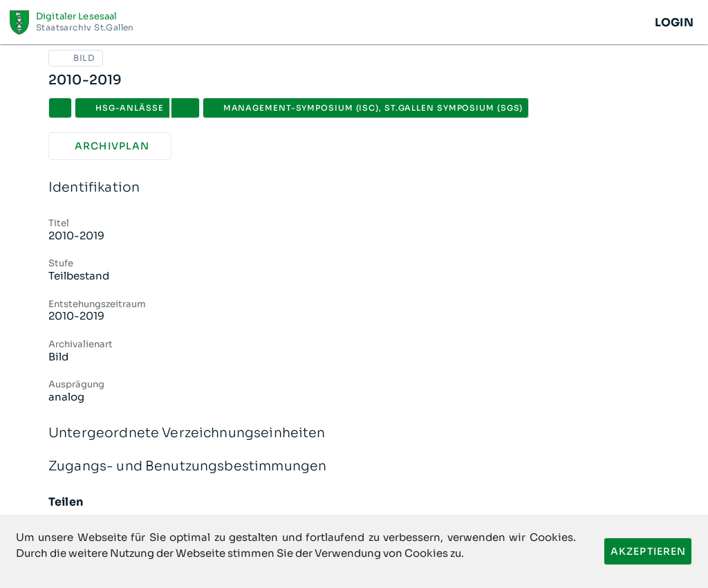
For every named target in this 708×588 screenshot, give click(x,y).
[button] (185, 108)
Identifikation (354, 188)
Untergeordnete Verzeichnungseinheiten (354, 433)
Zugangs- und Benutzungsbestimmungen (354, 467)
